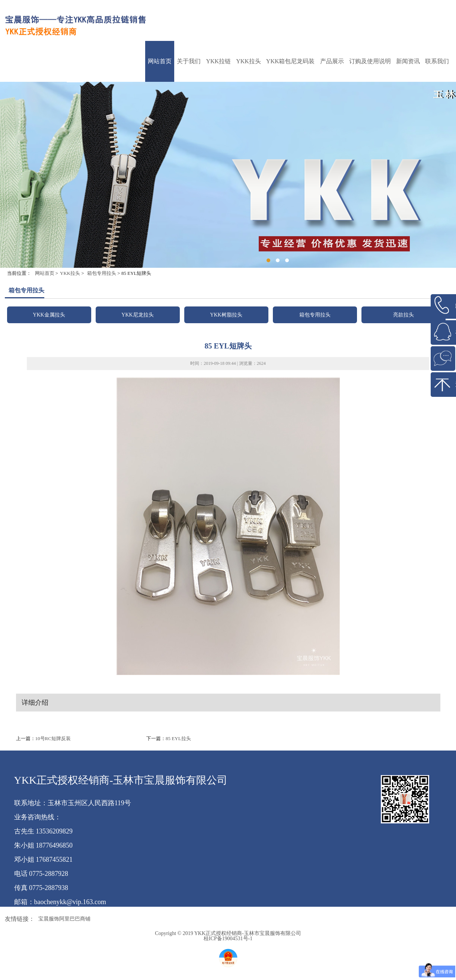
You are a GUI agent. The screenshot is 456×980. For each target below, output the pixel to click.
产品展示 (332, 61)
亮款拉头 (404, 315)
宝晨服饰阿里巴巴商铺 (64, 919)
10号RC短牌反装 (53, 738)
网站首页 (160, 61)
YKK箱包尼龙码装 (291, 61)
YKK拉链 (218, 61)
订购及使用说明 (370, 61)
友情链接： (20, 919)
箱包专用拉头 (102, 273)
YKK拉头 (248, 61)
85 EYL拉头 (178, 738)
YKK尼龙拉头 (137, 315)
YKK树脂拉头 (226, 315)
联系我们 (437, 61)
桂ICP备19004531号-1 (228, 939)
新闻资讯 (408, 61)
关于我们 (189, 61)
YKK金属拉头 (49, 315)
